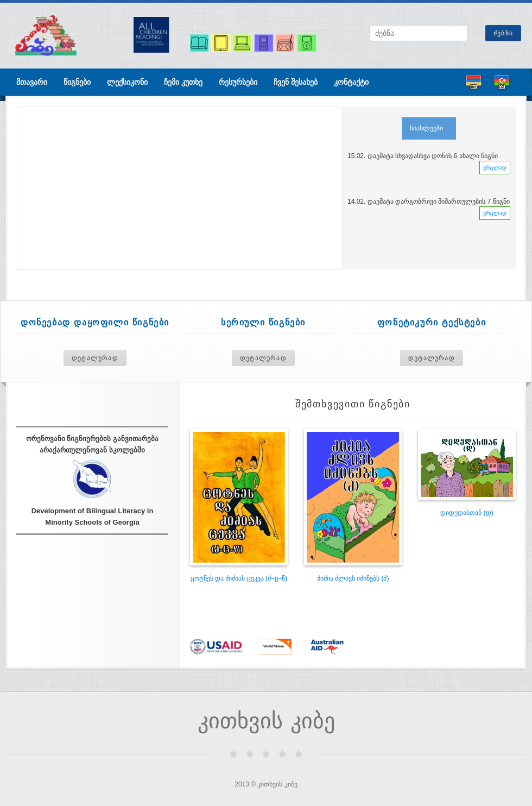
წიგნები (77, 82)
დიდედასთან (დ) (467, 513)
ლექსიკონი (127, 82)
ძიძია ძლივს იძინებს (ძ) (353, 578)
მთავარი (32, 82)
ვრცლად (495, 168)
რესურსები (238, 82)
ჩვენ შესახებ (296, 82)
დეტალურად (95, 358)
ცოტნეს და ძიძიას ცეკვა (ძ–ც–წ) (239, 578)
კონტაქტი (351, 82)
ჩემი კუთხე (183, 82)
